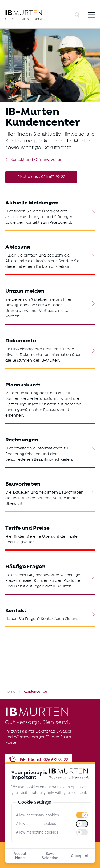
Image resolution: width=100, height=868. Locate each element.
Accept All (80, 856)
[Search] (77, 15)
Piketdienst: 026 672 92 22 (44, 760)
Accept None (20, 856)
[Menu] (91, 15)
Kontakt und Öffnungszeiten (36, 160)
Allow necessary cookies (37, 815)
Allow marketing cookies (37, 832)
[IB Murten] (39, 15)
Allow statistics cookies (36, 824)
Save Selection (50, 856)
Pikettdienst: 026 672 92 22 (41, 177)
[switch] (82, 815)
